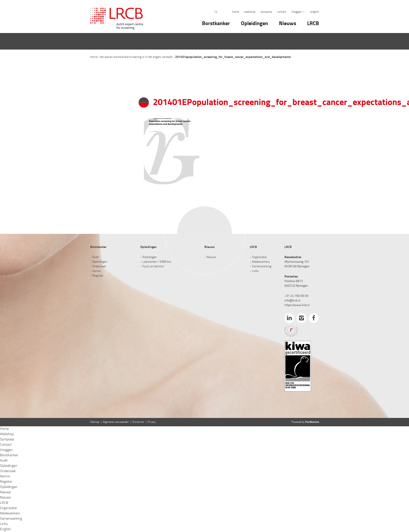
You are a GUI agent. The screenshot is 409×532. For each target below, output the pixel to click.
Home (236, 12)
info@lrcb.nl (292, 301)
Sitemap (95, 422)
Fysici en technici (153, 267)
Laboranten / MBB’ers (157, 262)
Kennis (97, 271)
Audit (96, 257)
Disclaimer (138, 422)
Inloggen (297, 12)
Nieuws (288, 24)
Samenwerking (262, 267)
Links (255, 271)
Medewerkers (261, 262)
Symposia (266, 12)
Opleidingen (254, 24)
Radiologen (150, 257)
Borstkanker (216, 24)
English (315, 12)
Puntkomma (312, 422)
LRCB (313, 24)
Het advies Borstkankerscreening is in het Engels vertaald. (136, 57)
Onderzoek (99, 267)
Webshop (250, 12)
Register (98, 276)
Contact (282, 12)
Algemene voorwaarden (116, 422)
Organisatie (259, 257)
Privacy (152, 422)
